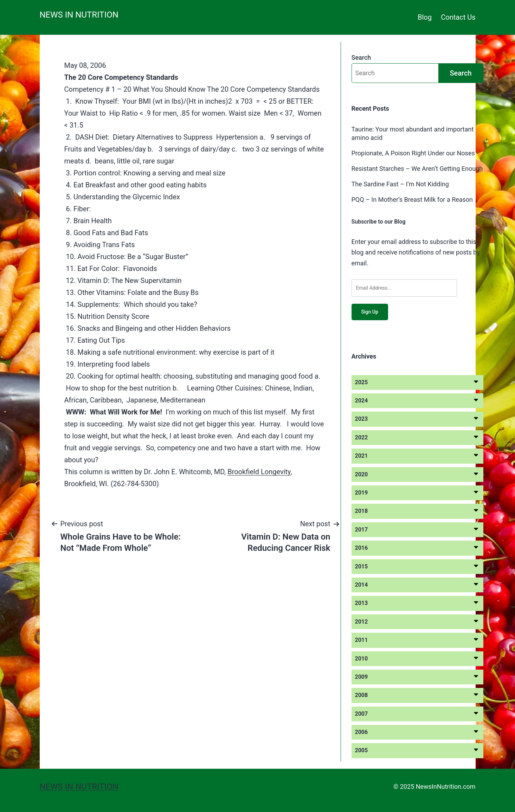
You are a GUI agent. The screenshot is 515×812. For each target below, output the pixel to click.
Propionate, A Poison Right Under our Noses (413, 153)
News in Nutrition (79, 15)
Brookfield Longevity (259, 472)
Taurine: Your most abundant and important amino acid (413, 133)
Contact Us (458, 17)
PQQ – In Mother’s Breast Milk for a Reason (412, 199)
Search (361, 57)
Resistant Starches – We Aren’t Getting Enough (417, 169)
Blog (425, 17)
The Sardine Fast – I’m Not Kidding (400, 184)
